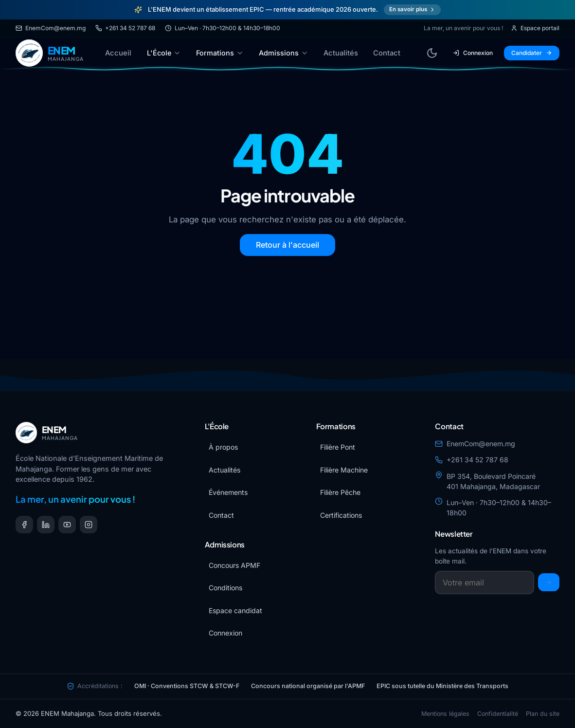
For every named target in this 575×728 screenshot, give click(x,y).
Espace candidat (235, 610)
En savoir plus (413, 9)
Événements (228, 492)
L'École (164, 53)
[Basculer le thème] (432, 53)
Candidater (532, 53)
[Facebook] (24, 525)
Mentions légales (445, 714)
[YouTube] (67, 525)
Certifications (341, 515)
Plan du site (543, 714)
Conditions (225, 588)
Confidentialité (498, 714)
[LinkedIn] (46, 525)
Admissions (284, 53)
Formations (220, 53)
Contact (387, 53)
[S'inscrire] (549, 582)
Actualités (341, 53)
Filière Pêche (340, 492)
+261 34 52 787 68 (125, 28)
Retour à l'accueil (287, 245)
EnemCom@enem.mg (51, 28)
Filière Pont (338, 447)
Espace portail (535, 28)
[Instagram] (89, 525)
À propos (223, 447)
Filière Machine (344, 470)
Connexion (473, 53)
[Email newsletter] (485, 582)
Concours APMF (234, 565)
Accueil (118, 53)
